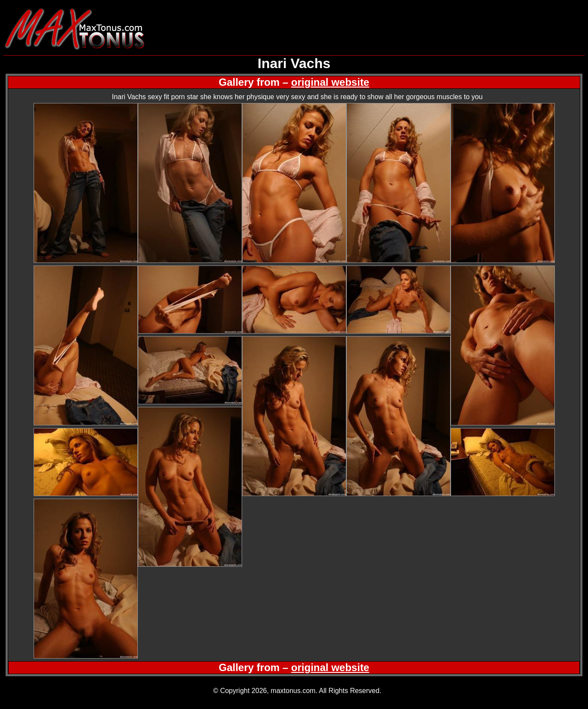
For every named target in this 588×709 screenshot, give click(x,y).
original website (330, 82)
